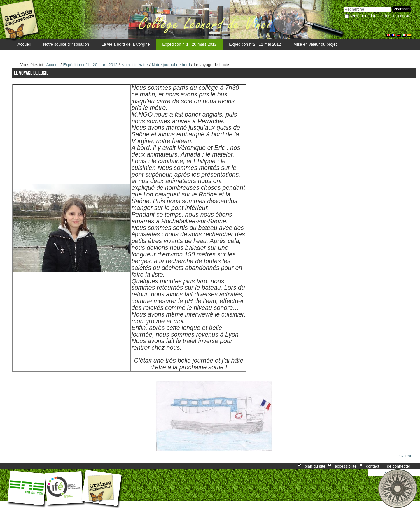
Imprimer (405, 456)
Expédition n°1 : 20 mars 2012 (189, 44)
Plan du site (315, 466)
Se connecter (399, 466)
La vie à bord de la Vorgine (126, 44)
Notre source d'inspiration (66, 44)
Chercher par (344, 6)
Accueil (24, 44)
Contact (373, 466)
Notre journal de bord (171, 65)
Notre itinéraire (135, 65)
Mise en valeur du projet (315, 44)
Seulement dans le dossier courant (381, 16)
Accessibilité (346, 466)
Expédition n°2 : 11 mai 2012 (255, 44)
